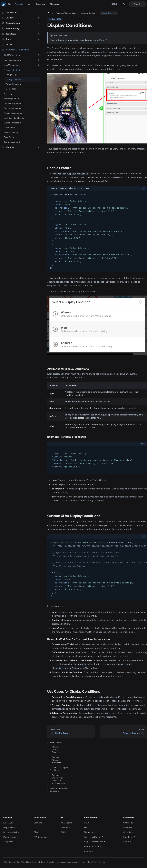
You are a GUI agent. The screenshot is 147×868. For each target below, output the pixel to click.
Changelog (55, 4)
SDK (36, 832)
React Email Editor (94, 837)
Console (128, 832)
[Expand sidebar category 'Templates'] (39, 34)
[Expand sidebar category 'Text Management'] (39, 55)
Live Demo (129, 837)
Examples (129, 828)
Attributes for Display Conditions (58, 749)
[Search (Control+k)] (137, 4)
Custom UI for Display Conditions (59, 769)
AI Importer (66, 828)
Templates (8, 842)
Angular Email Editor (95, 842)
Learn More (99, 40)
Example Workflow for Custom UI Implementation (59, 779)
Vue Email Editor (93, 846)
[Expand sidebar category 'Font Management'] (39, 60)
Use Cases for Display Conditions (59, 790)
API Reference (40, 837)
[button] (21, 12)
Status (127, 842)
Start (10, 4)
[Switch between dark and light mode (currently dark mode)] (124, 4)
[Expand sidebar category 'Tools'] (39, 39)
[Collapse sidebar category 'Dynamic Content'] (39, 70)
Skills (63, 832)
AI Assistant (66, 823)
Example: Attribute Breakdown (57, 760)
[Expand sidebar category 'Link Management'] (39, 65)
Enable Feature (56, 742)
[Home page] (48, 13)
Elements (38, 823)
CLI (35, 828)
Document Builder (12, 832)
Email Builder (9, 823)
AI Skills (89, 851)
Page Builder (9, 828)
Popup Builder (10, 837)
